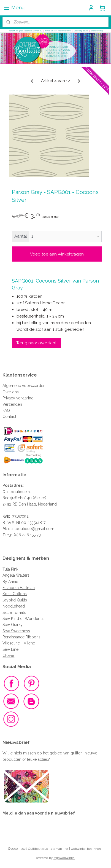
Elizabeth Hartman (19, 588)
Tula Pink (10, 569)
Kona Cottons (15, 594)
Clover (8, 655)
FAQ (6, 410)
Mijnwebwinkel (64, 858)
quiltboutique (20, 529)
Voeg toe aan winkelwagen (57, 254)
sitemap (56, 849)
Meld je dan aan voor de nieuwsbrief (39, 813)
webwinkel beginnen (86, 849)
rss (66, 849)
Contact (9, 416)
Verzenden (12, 404)
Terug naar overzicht (36, 343)
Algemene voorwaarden (24, 386)
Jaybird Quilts (15, 600)
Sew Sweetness (16, 631)
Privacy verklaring (18, 398)
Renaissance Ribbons (21, 637)
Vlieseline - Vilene (19, 643)
